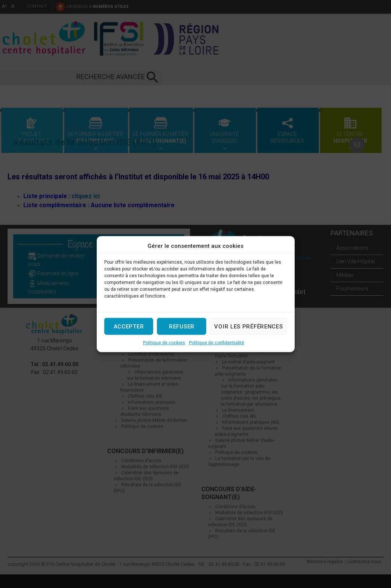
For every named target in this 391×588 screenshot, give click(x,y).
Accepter (129, 326)
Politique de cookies (164, 343)
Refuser (182, 326)
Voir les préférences (248, 326)
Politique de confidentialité (217, 343)
